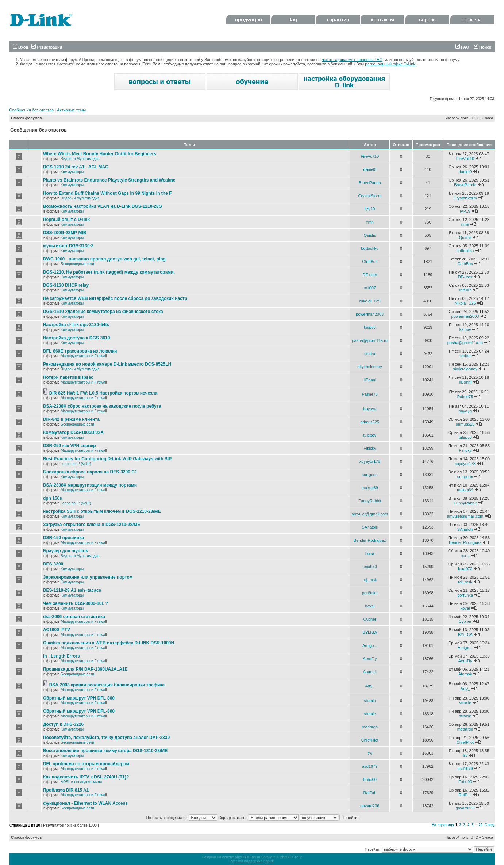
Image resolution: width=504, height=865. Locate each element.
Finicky (370, 448)
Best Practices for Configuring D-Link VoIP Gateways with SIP (107, 459)
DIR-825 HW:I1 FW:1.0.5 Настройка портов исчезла (103, 393)
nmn (370, 222)
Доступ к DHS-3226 (63, 724)
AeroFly (370, 659)
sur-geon (370, 475)
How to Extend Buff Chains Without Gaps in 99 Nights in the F (107, 193)
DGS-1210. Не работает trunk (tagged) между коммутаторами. (109, 272)
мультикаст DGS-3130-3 (68, 246)
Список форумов (26, 118)
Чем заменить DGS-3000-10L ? (76, 603)
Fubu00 (370, 780)
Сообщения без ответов (31, 110)
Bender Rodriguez (370, 540)
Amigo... (370, 645)
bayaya (370, 409)
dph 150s (53, 498)
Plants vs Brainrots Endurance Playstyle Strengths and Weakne (109, 180)
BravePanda (370, 183)
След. (490, 825)
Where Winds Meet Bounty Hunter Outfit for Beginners (100, 154)
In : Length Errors (61, 656)
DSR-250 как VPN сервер (70, 446)
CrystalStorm (370, 196)
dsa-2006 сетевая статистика (74, 617)
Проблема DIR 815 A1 (66, 790)
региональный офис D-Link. (391, 64)
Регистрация (47, 47)
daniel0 (370, 169)
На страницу (443, 825)
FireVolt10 (370, 156)
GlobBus (370, 262)
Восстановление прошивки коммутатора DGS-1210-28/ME (105, 751)
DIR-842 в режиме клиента (71, 419)
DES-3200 (53, 564)
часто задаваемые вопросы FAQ (352, 60)
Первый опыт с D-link (66, 220)
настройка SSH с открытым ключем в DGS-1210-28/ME (102, 511)
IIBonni (370, 380)
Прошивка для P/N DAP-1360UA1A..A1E (85, 669)
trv (370, 753)
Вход (20, 47)
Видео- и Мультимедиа (80, 159)
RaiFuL (370, 793)
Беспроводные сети (77, 264)
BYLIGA (370, 632)
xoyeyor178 (370, 461)
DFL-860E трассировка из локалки (80, 351)
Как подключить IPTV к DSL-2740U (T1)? (86, 777)
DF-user (370, 275)
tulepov (370, 435)
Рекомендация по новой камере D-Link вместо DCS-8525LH (107, 364)
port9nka (370, 593)
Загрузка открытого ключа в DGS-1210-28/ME (92, 525)
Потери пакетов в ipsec (68, 377)
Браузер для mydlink (66, 551)
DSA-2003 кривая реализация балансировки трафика (107, 685)
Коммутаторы (72, 172)
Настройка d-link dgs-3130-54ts (76, 325)
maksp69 (370, 488)
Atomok (370, 672)
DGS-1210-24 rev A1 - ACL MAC (76, 167)
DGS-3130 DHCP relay (66, 285)
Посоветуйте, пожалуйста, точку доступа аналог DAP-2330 (106, 738)
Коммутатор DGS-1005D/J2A (73, 432)
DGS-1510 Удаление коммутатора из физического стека (103, 312)
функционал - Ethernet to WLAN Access (85, 803)
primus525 (370, 422)
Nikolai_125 (370, 301)
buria (370, 553)
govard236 (370, 806)
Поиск (482, 47)
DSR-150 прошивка (64, 538)
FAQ (462, 47)
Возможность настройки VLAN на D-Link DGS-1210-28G (103, 206)
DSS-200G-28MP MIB (65, 233)
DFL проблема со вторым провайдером (86, 764)
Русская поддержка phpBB (252, 861)
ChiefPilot (370, 740)
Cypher (370, 619)
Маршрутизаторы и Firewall (84, 356)
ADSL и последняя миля (81, 782)
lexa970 (370, 567)
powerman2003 (370, 314)
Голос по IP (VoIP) (76, 464)
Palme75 (370, 394)
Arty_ (370, 686)
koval (370, 606)
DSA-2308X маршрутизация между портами (90, 485)
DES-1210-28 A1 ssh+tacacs (72, 590)
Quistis (370, 235)
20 (480, 825)
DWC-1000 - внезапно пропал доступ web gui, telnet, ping (104, 259)
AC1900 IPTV (57, 630)
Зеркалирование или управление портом (88, 577)
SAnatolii (370, 527)
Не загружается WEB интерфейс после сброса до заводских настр (115, 298)
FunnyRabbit (370, 501)
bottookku (370, 248)
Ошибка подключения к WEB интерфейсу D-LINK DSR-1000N (109, 643)
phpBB (241, 857)
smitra (370, 354)
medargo (370, 727)
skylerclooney (370, 367)
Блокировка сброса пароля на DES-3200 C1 (90, 472)
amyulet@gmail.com (370, 514)
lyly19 (370, 209)
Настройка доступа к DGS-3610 (77, 338)
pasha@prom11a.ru (370, 340)
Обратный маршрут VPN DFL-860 (79, 698)
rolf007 (370, 288)
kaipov (370, 327)
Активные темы (71, 110)
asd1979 (370, 766)
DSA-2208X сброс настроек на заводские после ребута (102, 406)
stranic (370, 701)
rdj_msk (370, 580)
